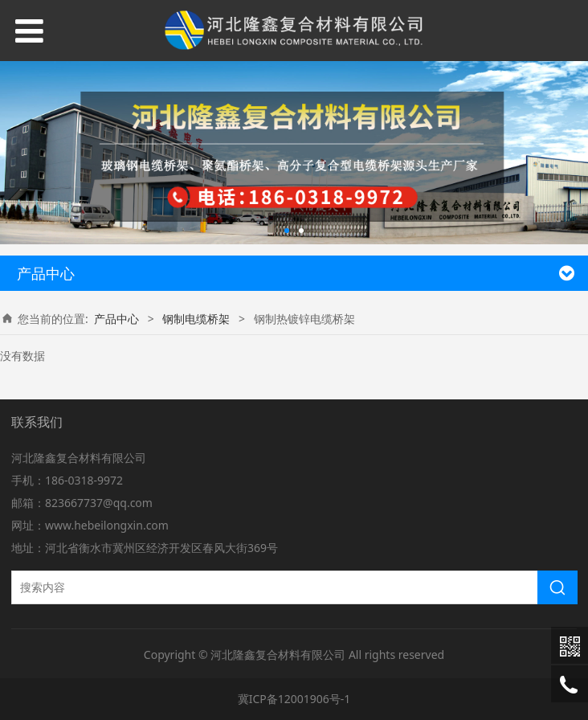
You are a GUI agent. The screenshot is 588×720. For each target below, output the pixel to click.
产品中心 (116, 319)
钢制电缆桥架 (196, 319)
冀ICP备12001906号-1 (294, 699)
